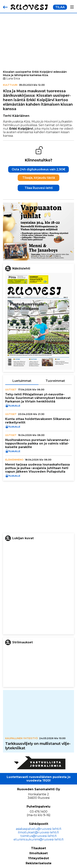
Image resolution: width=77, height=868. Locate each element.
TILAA (60, 7)
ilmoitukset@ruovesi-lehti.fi (38, 832)
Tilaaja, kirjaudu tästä (39, 178)
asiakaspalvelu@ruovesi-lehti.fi (39, 829)
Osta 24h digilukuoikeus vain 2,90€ (39, 169)
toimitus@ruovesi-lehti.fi (39, 836)
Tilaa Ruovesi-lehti (39, 188)
